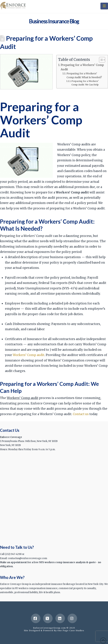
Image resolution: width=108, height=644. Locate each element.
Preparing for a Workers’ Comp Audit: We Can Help (85, 83)
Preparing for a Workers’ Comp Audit (82, 67)
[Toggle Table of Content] (100, 60)
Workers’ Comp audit (28, 355)
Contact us (81, 414)
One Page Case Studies (71, 630)
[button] (104, 6)
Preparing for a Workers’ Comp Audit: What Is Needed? (84, 75)
